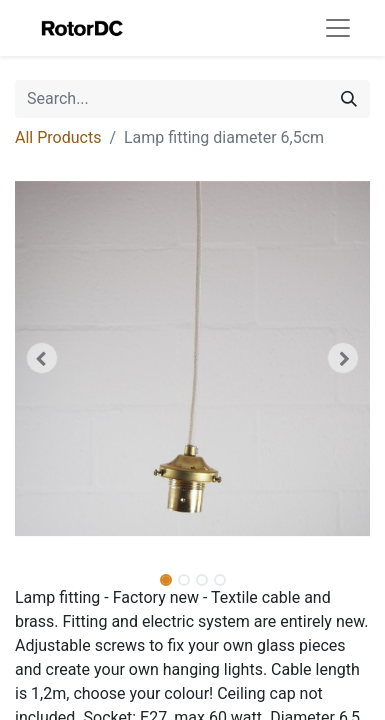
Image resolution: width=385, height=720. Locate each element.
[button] (41, 358)
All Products (58, 137)
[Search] (349, 99)
